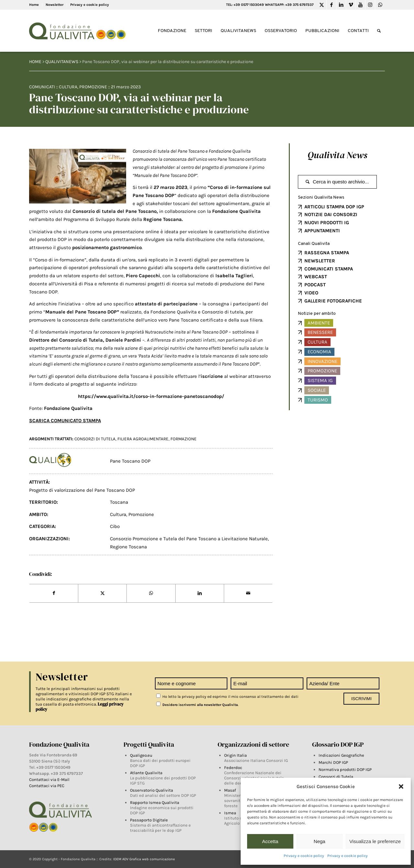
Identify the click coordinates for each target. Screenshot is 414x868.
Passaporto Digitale (149, 820)
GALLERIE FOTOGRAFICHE (333, 301)
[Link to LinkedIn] (341, 5)
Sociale (317, 390)
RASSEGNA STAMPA (327, 253)
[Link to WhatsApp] (380, 5)
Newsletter (54, 5)
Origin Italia (235, 755)
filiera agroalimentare (143, 439)
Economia (319, 352)
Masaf (230, 790)
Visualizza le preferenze (375, 841)
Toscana (119, 502)
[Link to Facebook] (331, 5)
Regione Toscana (163, 219)
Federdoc (233, 768)
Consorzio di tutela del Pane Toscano (114, 211)
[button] (401, 786)
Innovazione (322, 361)
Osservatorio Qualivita (152, 790)
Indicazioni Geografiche (341, 755)
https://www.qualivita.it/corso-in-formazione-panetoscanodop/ (151, 396)
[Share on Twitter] (102, 593)
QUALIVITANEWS (62, 62)
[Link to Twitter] (322, 5)
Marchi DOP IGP (333, 762)
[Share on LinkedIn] (200, 593)
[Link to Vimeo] (351, 5)
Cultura (68, 87)
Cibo (115, 526)
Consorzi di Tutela (336, 777)
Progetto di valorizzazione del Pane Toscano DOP (82, 490)
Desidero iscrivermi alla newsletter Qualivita (197, 705)
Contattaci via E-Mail (50, 780)
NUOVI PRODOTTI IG (327, 223)
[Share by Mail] (248, 593)
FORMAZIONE (184, 439)
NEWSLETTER (320, 261)
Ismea (230, 813)
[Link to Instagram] (370, 5)
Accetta (270, 841)
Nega (320, 841)
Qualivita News (337, 155)
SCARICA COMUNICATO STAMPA (65, 421)
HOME (35, 62)
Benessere (320, 332)
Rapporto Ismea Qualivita (155, 802)
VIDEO (311, 293)
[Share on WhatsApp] (151, 593)
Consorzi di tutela (95, 439)
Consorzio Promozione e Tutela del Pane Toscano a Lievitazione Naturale (189, 539)
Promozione (93, 87)
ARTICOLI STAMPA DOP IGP (334, 207)
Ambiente (319, 323)
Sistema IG (320, 380)
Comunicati (42, 87)
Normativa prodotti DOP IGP (345, 769)
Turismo (318, 400)
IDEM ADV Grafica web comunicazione (144, 859)
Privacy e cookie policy (304, 856)
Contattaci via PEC (47, 786)
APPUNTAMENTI (322, 231)
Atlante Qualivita (146, 773)
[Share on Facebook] (54, 593)
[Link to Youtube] (360, 5)
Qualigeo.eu (141, 755)
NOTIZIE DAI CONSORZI (331, 214)
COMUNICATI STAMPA (329, 269)
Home (34, 5)
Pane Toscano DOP (130, 461)
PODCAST (315, 285)
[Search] (379, 31)
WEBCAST (316, 277)
